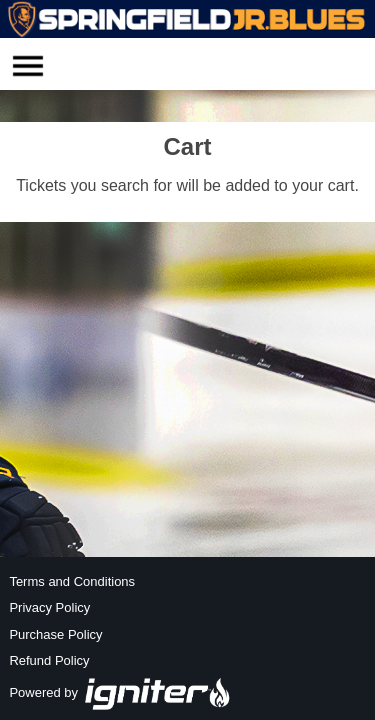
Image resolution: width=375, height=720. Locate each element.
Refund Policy (49, 660)
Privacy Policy (49, 607)
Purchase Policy (55, 634)
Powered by (120, 692)
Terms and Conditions (72, 581)
